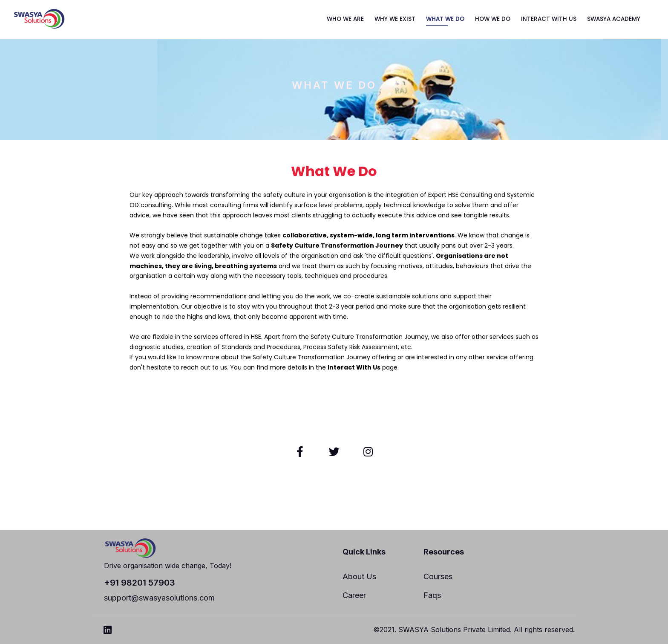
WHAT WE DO (445, 19)
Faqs (432, 595)
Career (354, 595)
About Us (359, 576)
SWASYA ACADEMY (614, 19)
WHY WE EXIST (395, 19)
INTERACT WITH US (549, 19)
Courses (438, 576)
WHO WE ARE (345, 19)
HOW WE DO (493, 19)
